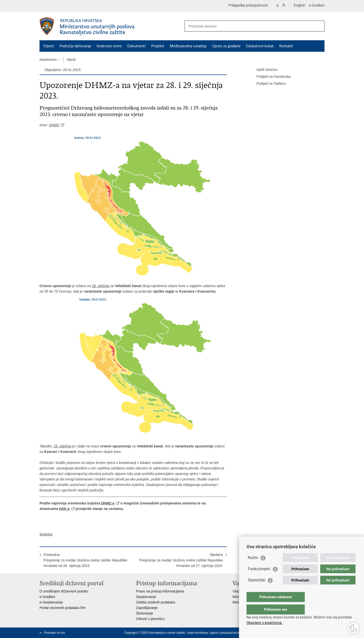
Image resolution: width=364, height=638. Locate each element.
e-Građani (317, 5)
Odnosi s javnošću (150, 619)
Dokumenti (136, 46)
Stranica (46, 534)
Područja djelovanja (75, 46)
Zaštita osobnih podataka (155, 602)
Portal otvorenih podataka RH (62, 608)
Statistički (256, 590)
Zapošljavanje (147, 608)
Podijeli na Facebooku (270, 77)
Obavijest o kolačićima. (264, 623)
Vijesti (49, 46)
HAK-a (64, 509)
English (299, 5)
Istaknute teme (109, 46)
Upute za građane (226, 46)
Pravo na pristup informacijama (160, 591)
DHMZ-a (108, 503)
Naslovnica (48, 60)
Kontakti (286, 46)
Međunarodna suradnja (188, 46)
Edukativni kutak (260, 46)
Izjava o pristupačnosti (224, 633)
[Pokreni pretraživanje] (319, 26)
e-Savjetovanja (51, 602)
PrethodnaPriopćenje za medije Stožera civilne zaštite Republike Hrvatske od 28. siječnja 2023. (85, 560)
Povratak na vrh (54, 633)
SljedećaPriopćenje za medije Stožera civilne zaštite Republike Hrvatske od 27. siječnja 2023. (181, 560)
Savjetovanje (146, 597)
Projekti (158, 46)
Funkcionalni (259, 579)
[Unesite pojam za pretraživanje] (249, 26)
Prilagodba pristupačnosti (248, 5)
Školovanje (145, 613)
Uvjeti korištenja (197, 633)
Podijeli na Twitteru (268, 84)
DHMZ (54, 125)
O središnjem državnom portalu (64, 591)
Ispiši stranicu (264, 70)
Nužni (253, 568)
